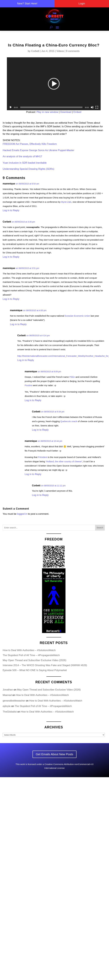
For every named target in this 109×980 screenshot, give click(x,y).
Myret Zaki (66, 202)
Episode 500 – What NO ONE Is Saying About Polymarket (35, 670)
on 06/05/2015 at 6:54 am (28, 184)
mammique (9, 184)
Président (43, 457)
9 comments (73, 51)
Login (82, 4)
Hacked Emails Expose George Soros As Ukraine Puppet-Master (38, 150)
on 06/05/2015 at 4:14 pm (38, 336)
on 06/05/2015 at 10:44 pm (50, 441)
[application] (54, 84)
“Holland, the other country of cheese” (64, 461)
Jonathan (8, 690)
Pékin (72, 377)
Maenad (7, 695)
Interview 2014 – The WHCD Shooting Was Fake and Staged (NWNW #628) (45, 665)
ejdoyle (7, 706)
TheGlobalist (10, 712)
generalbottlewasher (14, 701)
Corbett (35, 51)
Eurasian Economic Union (77, 316)
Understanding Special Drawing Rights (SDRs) (28, 169)
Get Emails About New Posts (54, 754)
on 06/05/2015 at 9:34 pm (53, 412)
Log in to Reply (11, 210)
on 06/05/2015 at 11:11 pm (53, 486)
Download (66, 112)
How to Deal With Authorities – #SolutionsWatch (29, 650)
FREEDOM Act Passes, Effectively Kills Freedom (30, 144)
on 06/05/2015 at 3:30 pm (23, 222)
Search (100, 528)
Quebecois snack (69, 421)
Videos (60, 51)
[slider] (51, 107)
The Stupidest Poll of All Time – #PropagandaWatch (31, 655)
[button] (54, 84)
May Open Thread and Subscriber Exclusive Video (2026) (34, 660)
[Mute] (92, 107)
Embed (77, 112)
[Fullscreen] (97, 107)
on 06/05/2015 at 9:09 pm (50, 372)
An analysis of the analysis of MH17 (22, 156)
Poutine (28, 385)
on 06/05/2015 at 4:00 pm (35, 310)
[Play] (11, 107)
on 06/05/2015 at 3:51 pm (28, 268)
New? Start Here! (27, 4)
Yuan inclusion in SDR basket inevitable (25, 163)
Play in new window (47, 112)
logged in (22, 514)
